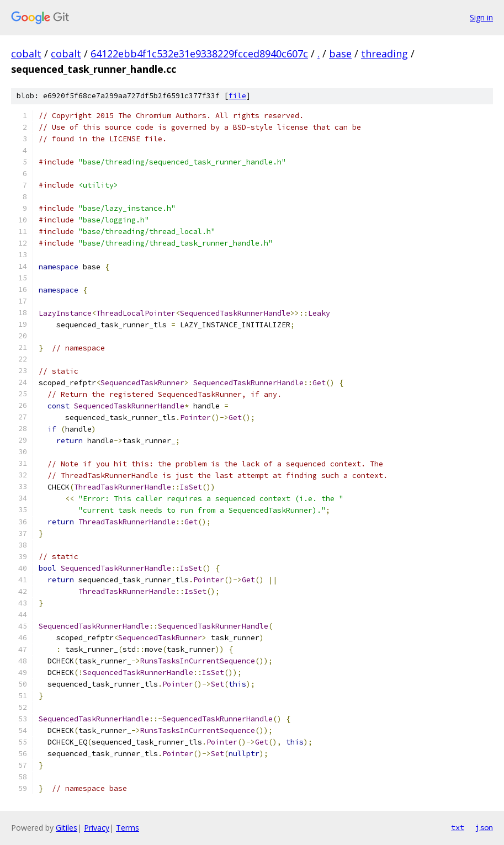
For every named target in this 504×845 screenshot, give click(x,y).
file (237, 96)
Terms (128, 828)
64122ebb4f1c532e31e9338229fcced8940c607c (199, 54)
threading (384, 54)
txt (458, 827)
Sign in (481, 17)
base (340, 54)
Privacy (97, 828)
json (484, 827)
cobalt (26, 54)
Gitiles (67, 828)
